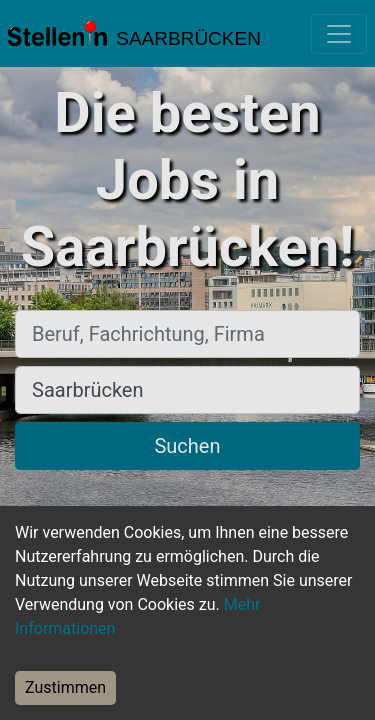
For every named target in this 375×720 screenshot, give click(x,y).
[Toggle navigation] (339, 34)
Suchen (187, 446)
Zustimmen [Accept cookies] (65, 687)
